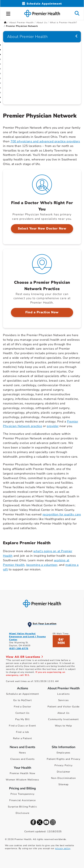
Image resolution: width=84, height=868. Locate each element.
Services (63, 700)
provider (53, 426)
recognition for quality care (62, 514)
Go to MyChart (22, 700)
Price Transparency (22, 794)
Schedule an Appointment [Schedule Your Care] (22, 694)
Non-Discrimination (64, 778)
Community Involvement (63, 719)
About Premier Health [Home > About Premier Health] (21, 23)
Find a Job (22, 732)
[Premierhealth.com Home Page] (5, 23)
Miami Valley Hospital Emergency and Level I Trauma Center (27, 637)
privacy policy (63, 848)
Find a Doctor (22, 707)
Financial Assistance (22, 800)
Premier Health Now (22, 773)
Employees (63, 753)
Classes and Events (23, 759)
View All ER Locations (25, 657)
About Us (63, 713)
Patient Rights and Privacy (64, 759)
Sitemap (63, 784)
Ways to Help (63, 726)
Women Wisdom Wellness (22, 780)
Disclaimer (64, 772)
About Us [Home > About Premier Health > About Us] (42, 23)
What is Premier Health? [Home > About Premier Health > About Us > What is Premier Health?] (63, 23)
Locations (63, 694)
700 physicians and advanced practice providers (45, 141)
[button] (8, 13)
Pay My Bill (22, 719)
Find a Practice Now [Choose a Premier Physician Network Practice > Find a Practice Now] (42, 312)
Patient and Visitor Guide (64, 707)
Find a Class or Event (22, 726)
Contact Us (22, 713)
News (22, 753)
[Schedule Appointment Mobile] (42, 4)
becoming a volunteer (42, 565)
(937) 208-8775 (19, 649)
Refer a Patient (22, 738)
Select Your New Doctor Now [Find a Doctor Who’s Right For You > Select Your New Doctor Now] (42, 229)
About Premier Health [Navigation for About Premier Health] (27, 37)
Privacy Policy (63, 765)
